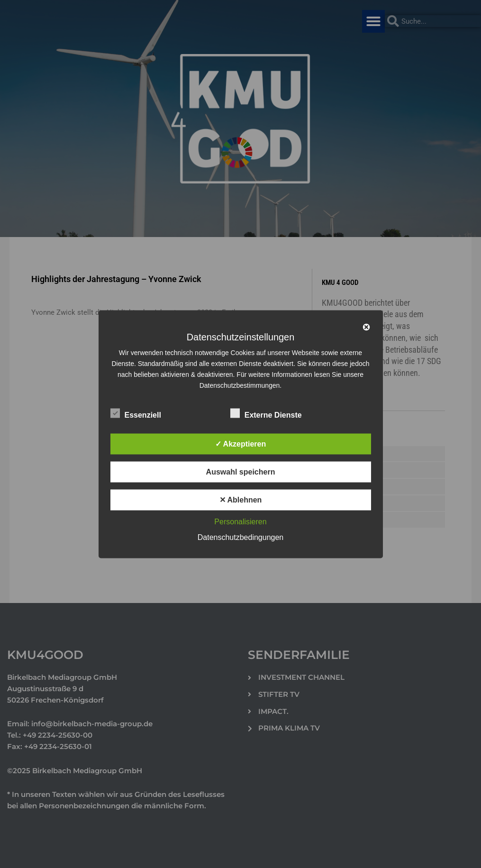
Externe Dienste (266, 413)
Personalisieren (240, 521)
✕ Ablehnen (241, 499)
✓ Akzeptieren (241, 443)
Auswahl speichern (241, 471)
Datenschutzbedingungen (240, 537)
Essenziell (136, 413)
